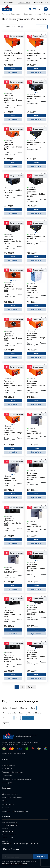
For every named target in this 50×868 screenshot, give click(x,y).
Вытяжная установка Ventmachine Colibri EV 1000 (13, 240)
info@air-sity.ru (8, 2)
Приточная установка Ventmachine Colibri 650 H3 (36, 476)
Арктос (6, 723)
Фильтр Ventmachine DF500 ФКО (13, 191)
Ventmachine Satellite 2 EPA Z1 (11, 479)
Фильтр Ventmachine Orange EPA (13, 54)
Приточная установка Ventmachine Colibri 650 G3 (36, 568)
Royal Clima (8, 718)
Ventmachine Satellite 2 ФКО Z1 (35, 432)
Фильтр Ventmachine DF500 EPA (36, 97)
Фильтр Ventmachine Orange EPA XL (36, 54)
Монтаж (6, 801)
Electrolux (24, 708)
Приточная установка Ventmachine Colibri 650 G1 (13, 613)
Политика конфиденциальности (14, 753)
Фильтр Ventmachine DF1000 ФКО (36, 238)
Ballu (5, 708)
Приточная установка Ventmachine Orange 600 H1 (36, 337)
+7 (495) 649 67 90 (41, 2)
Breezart (14, 708)
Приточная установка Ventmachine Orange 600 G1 (36, 384)
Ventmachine (28, 718)
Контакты (6, 808)
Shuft (18, 718)
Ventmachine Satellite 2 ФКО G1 (35, 525)
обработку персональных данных (15, 863)
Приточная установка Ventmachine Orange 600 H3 (13, 384)
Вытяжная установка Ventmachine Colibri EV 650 (36, 193)
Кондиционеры (9, 765)
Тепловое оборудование (13, 772)
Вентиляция (7, 769)
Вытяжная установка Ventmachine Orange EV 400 (13, 99)
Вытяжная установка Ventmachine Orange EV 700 (13, 146)
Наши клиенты (8, 804)
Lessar (22, 713)
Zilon (38, 718)
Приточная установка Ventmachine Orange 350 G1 (13, 337)
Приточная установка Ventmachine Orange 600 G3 (13, 432)
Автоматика (7, 776)
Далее (31, 687)
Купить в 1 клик (13, 73)
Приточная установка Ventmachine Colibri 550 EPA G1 (36, 611)
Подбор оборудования (12, 797)
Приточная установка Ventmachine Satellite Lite (33, 289)
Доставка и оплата (10, 794)
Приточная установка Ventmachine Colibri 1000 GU (13, 658)
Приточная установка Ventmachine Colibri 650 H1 (13, 522)
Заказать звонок (24, 2)
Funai (33, 708)
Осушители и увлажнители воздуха (17, 779)
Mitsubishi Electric (34, 713)
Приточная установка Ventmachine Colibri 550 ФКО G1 (36, 656)
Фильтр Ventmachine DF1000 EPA (36, 144)
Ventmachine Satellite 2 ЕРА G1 (11, 571)
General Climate (10, 713)
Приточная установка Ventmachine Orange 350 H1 (13, 288)
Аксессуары (7, 782)
